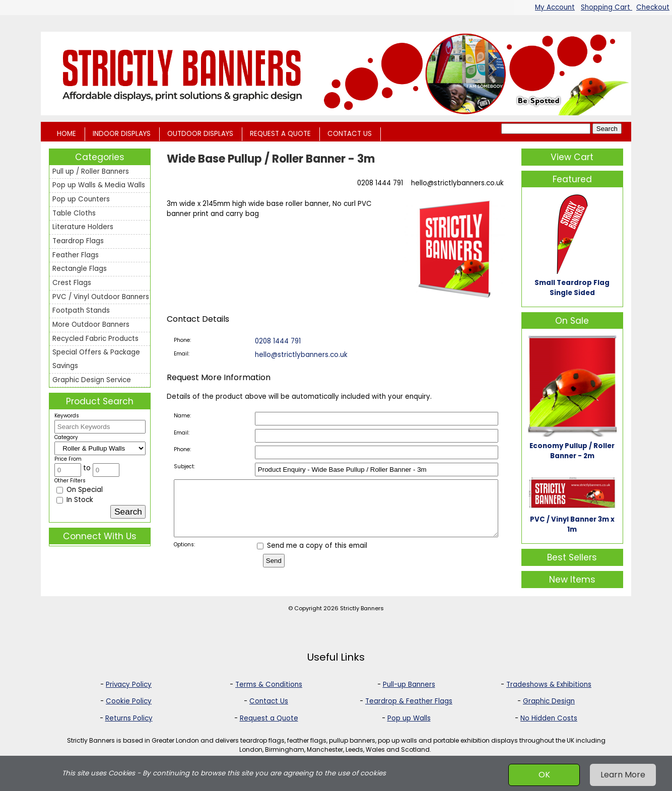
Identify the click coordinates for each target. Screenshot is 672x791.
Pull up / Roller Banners (91, 171)
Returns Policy (129, 718)
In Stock (75, 500)
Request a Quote (269, 718)
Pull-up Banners (409, 685)
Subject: (184, 466)
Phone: (182, 340)
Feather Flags (76, 255)
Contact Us (269, 702)
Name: (182, 416)
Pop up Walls (409, 718)
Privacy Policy (129, 685)
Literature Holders (83, 227)
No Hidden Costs (549, 718)
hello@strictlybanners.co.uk (457, 183)
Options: (184, 555)
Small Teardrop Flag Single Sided (572, 288)
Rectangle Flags (80, 269)
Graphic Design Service (92, 380)
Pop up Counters (81, 199)
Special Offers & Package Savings (96, 359)
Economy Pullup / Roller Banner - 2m (572, 451)
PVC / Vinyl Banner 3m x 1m (572, 524)
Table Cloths (74, 213)
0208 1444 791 (380, 183)
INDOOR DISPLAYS (122, 134)
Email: (182, 354)
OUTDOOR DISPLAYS (200, 134)
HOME (66, 134)
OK (544, 775)
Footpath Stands (81, 310)
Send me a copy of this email (312, 556)
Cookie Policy (129, 702)
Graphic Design (549, 702)
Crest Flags (72, 283)
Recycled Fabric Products (95, 339)
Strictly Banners (362, 609)
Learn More (623, 775)
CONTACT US (350, 134)
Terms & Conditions (269, 685)
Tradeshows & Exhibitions (549, 685)
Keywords (67, 416)
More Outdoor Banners (91, 325)
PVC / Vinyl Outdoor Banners (101, 297)
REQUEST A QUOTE (280, 134)
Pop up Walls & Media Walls (99, 185)
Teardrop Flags (78, 241)
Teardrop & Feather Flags (409, 702)
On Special (80, 490)
